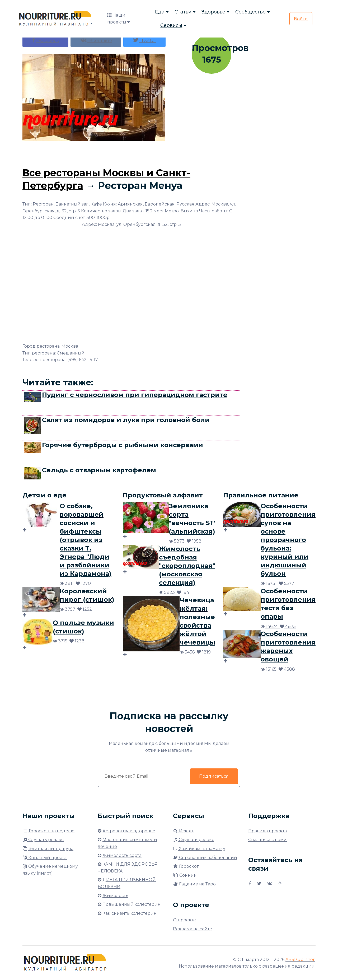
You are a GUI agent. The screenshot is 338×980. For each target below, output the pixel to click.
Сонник (185, 875)
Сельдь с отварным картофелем (99, 470)
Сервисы (171, 25)
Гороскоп (186, 866)
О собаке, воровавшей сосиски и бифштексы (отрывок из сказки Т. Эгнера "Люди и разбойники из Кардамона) (86, 540)
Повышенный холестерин (132, 904)
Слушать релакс (43, 840)
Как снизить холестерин (130, 913)
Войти (301, 19)
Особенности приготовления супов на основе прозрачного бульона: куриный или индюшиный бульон (288, 540)
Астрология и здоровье (129, 831)
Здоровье (213, 12)
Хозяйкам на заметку (199, 849)
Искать (184, 831)
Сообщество (250, 12)
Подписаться (214, 776)
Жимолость (115, 896)
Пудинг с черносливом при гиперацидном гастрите (135, 395)
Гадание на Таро (194, 884)
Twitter (144, 40)
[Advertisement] (132, 153)
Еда (160, 12)
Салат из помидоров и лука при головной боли (126, 420)
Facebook (45, 40)
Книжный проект (45, 858)
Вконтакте (96, 40)
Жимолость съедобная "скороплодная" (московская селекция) (187, 566)
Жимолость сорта (122, 855)
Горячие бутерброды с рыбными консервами (123, 445)
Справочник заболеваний (205, 858)
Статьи (183, 12)
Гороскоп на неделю (48, 831)
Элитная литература (48, 849)
